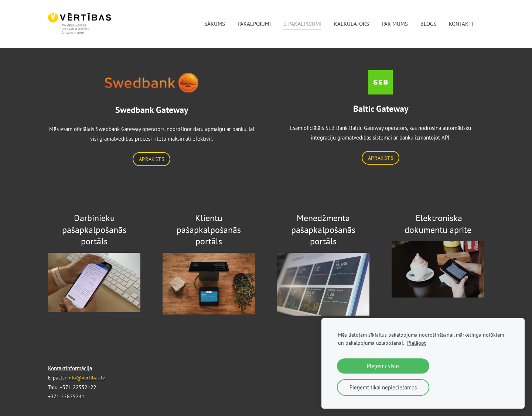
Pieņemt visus (383, 366)
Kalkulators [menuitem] (352, 24)
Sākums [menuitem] (215, 24)
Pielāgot (417, 343)
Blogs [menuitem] (428, 24)
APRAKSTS (152, 159)
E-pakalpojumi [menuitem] (302, 24)
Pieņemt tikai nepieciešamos (383, 387)
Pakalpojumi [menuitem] (254, 24)
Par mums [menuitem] (395, 24)
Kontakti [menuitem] (461, 24)
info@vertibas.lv (86, 378)
